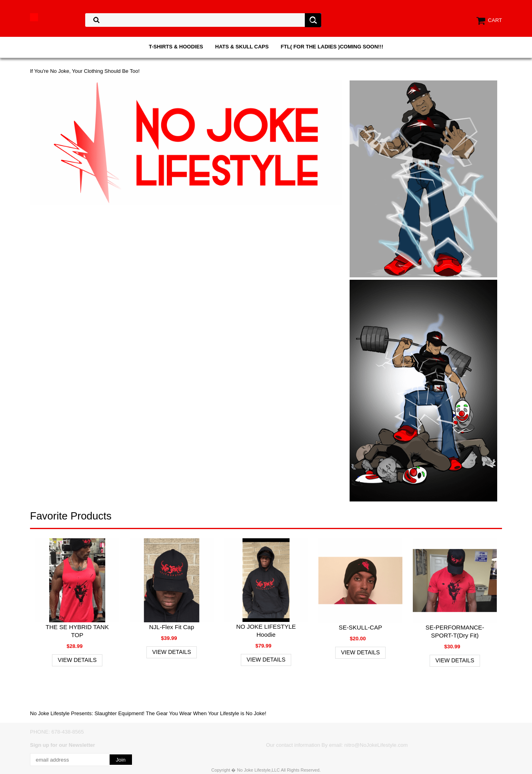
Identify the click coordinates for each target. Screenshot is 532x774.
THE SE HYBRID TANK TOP (77, 631)
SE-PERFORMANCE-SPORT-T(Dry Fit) (455, 631)
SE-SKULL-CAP (360, 627)
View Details (77, 660)
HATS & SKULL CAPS (242, 47)
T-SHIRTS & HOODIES (176, 47)
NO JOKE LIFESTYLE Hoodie (266, 631)
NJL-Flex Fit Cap (172, 627)
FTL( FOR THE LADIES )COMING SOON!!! (332, 47)
